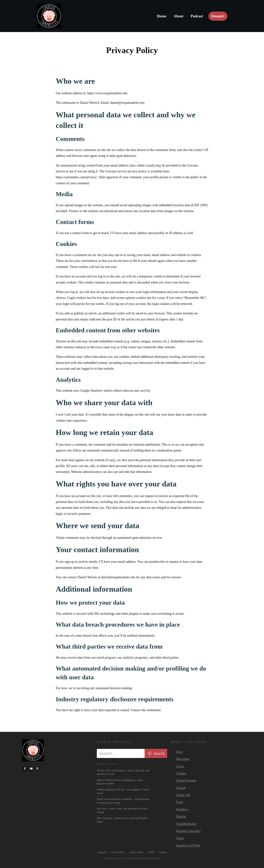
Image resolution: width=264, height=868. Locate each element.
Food (180, 802)
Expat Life (183, 795)
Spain (180, 838)
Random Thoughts (188, 831)
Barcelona (183, 759)
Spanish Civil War (188, 845)
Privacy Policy (132, 50)
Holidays (182, 809)
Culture (181, 773)
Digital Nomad (186, 781)
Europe (181, 788)
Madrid (181, 817)
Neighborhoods (186, 824)
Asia (179, 752)
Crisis (180, 766)
